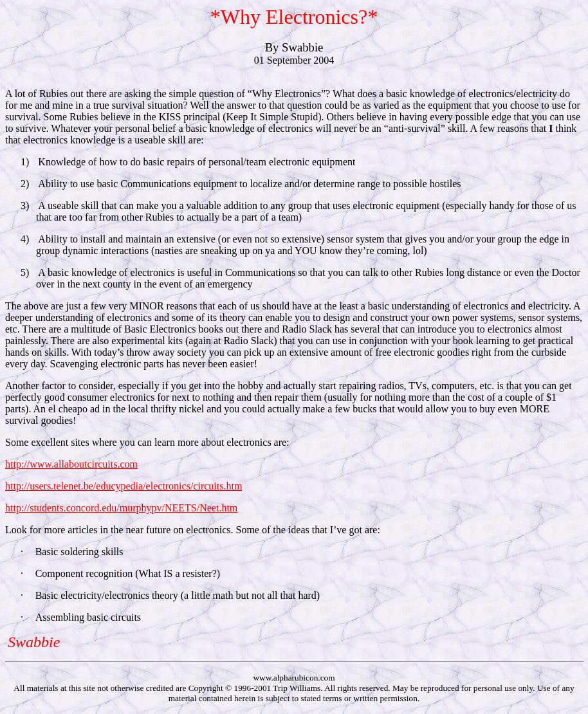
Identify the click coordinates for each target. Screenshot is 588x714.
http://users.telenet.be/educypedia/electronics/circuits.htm (124, 486)
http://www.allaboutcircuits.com (71, 464)
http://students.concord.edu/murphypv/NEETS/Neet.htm (121, 508)
